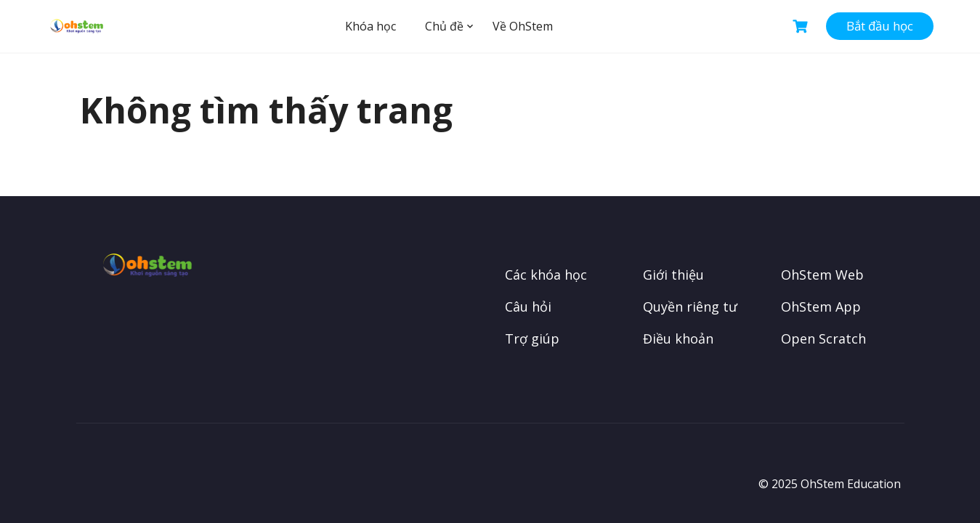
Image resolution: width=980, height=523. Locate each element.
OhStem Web (822, 275)
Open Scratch (823, 338)
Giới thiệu (673, 275)
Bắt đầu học (880, 26)
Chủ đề (444, 26)
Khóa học (370, 26)
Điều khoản (678, 338)
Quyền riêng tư (690, 307)
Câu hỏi (528, 307)
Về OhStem (523, 26)
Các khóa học (546, 275)
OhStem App (821, 307)
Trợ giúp (532, 338)
